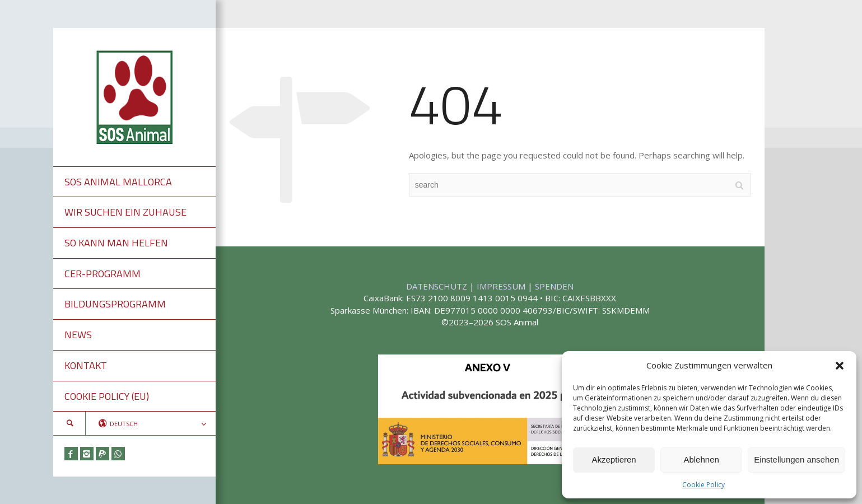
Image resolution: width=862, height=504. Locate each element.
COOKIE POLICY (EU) (107, 396)
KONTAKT (86, 365)
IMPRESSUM (502, 286)
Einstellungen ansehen (796, 459)
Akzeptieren (614, 459)
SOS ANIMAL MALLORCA (118, 182)
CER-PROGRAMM (102, 274)
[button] (840, 366)
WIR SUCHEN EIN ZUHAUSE (125, 212)
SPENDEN (554, 286)
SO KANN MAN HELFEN (116, 243)
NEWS (78, 335)
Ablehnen (701, 459)
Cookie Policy (703, 485)
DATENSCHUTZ (438, 286)
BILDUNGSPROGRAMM (115, 304)
